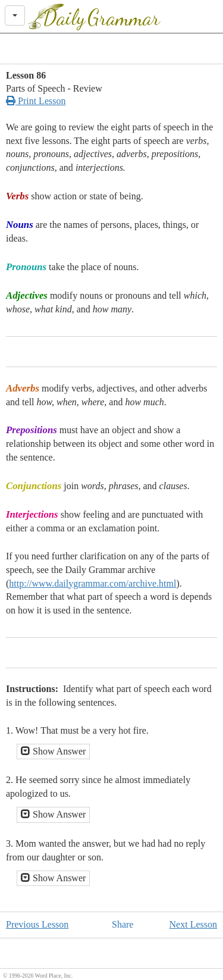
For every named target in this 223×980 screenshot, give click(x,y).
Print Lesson (36, 101)
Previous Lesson (37, 924)
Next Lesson (193, 924)
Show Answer (53, 751)
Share (123, 924)
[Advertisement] (112, 49)
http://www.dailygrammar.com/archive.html (92, 583)
